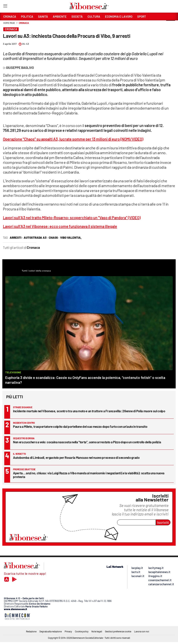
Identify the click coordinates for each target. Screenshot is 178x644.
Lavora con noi (142, 631)
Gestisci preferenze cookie (118, 631)
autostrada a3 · (36, 238)
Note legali (97, 631)
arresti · (16, 238)
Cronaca (24, 23)
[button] (171, 25)
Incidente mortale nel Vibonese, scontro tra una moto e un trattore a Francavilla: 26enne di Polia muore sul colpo (89, 411)
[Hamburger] (5, 7)
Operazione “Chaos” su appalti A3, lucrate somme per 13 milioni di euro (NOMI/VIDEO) (73, 139)
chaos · (54, 238)
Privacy (68, 631)
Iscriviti (163, 522)
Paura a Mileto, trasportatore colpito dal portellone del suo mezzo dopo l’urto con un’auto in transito (80, 426)
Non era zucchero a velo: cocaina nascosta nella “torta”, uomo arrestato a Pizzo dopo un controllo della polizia (87, 442)
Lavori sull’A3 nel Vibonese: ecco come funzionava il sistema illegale (60, 226)
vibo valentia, (71, 238)
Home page (9, 23)
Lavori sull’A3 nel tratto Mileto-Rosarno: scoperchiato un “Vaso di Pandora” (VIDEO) (72, 218)
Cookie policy (82, 631)
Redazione (31, 631)
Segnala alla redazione (51, 631)
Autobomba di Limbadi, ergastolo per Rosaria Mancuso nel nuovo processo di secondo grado (76, 457)
